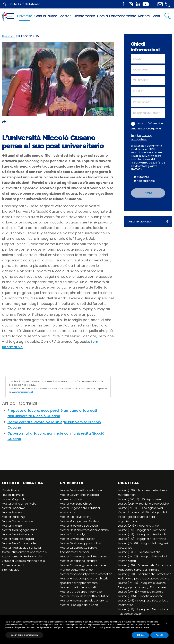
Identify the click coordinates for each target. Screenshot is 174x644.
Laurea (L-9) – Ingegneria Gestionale (142, 534)
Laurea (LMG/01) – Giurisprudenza (140, 499)
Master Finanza (12, 512)
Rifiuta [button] (140, 635)
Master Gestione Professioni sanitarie (84, 530)
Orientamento (84, 16)
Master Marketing (13, 517)
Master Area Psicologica (18, 539)
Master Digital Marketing (76, 517)
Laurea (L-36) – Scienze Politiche (139, 552)
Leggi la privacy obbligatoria (141, 137)
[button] (167, 623)
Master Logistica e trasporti (78, 587)
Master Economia (14, 508)
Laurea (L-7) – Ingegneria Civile (138, 526)
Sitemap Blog (11, 570)
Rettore (144, 16)
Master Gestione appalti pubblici (82, 543)
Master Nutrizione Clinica (76, 504)
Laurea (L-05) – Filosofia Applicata (141, 596)
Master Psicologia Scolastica (79, 526)
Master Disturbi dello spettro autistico (85, 596)
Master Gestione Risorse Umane (81, 490)
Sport (156, 16)
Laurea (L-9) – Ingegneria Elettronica (142, 539)
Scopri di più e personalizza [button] (24, 635)
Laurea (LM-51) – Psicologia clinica (140, 508)
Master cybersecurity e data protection (86, 574)
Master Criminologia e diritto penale (84, 556)
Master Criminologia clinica (78, 539)
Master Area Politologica (18, 534)
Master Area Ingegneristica (20, 530)
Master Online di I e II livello (19, 504)
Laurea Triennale (13, 495)
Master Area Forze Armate (19, 543)
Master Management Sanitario (80, 521)
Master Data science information (82, 592)
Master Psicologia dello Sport (79, 605)
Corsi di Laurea (46, 16)
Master (65, 16)
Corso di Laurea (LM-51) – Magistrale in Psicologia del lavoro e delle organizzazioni (143, 517)
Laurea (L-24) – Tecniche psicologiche (143, 504)
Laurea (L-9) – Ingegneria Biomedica (142, 530)
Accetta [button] (159, 635)
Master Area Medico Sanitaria (21, 548)
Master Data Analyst (73, 534)
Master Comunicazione (17, 521)
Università (25, 16)
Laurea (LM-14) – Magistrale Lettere (141, 592)
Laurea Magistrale (14, 499)
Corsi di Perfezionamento (117, 16)
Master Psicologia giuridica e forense (84, 601)
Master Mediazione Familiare (79, 561)
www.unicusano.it (23, 392)
